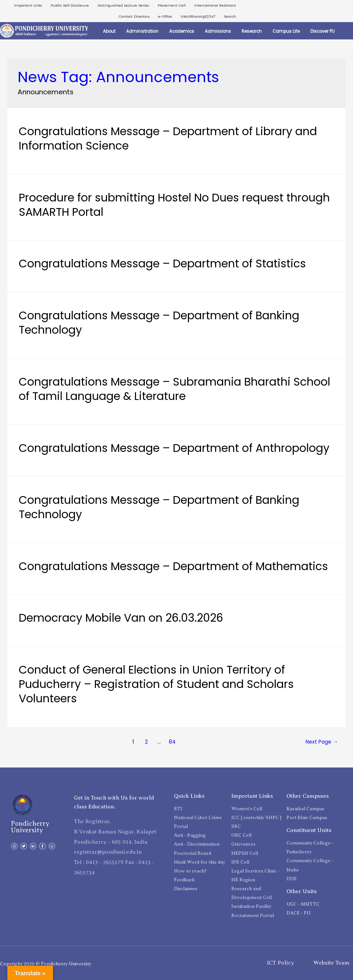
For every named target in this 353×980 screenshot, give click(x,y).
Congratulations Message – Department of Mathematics (173, 566)
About (109, 31)
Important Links (28, 5)
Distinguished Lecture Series (123, 5)
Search (230, 16)
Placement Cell (172, 5)
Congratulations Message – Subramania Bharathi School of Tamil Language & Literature (174, 389)
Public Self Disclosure (70, 5)
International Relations (215, 5)
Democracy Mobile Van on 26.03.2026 (121, 618)
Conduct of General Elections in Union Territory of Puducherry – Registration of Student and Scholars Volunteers (156, 684)
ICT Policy (281, 963)
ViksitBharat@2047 (198, 16)
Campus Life (286, 31)
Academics (182, 31)
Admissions (218, 31)
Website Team (331, 963)
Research (252, 31)
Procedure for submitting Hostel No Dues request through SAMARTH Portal (174, 205)
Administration (142, 31)
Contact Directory (134, 16)
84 (172, 742)
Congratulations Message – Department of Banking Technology (159, 323)
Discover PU (322, 31)
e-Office (165, 16)
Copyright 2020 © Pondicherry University (46, 964)
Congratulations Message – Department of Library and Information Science (168, 139)
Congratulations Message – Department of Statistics (162, 264)
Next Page (322, 742)
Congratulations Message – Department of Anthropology (174, 448)
